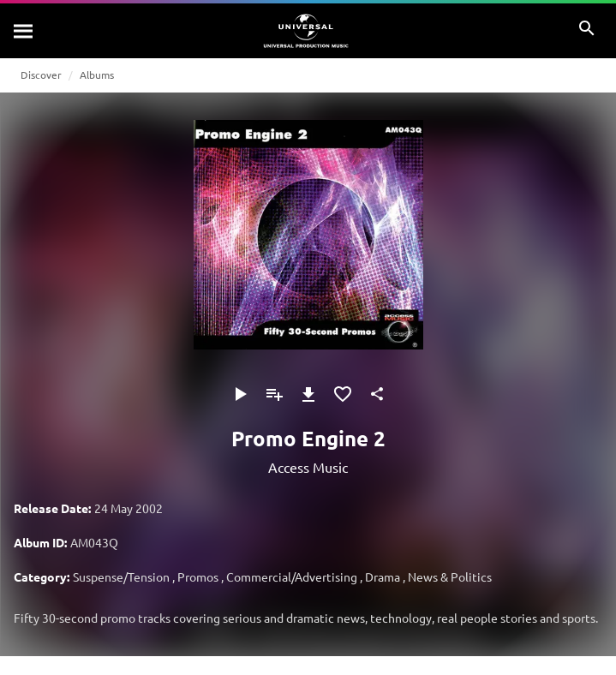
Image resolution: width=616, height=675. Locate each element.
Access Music (308, 467)
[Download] (308, 394)
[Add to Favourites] (343, 394)
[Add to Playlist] (274, 394)
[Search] (24, 31)
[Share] (377, 394)
